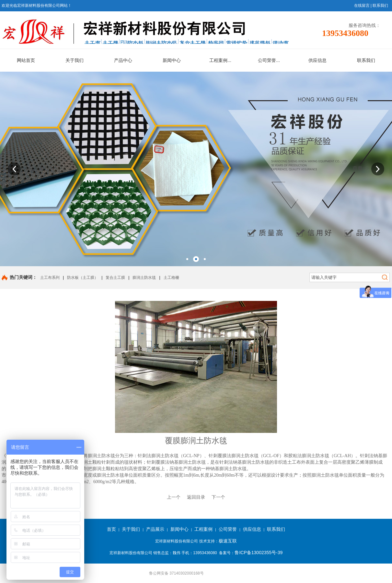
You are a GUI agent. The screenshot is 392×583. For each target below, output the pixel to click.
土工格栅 (171, 278)
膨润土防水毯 (144, 278)
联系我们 (380, 6)
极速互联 (228, 541)
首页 (111, 529)
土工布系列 (50, 278)
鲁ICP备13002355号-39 (259, 553)
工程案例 (203, 529)
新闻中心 (179, 529)
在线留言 (362, 6)
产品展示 (155, 529)
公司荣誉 (228, 529)
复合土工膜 (115, 278)
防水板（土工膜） (83, 278)
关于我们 (131, 529)
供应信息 (252, 529)
